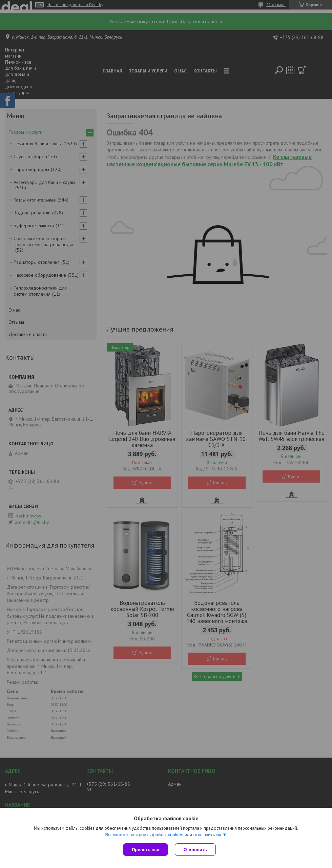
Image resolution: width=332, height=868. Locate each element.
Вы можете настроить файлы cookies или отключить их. (164, 835)
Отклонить (195, 850)
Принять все (146, 850)
